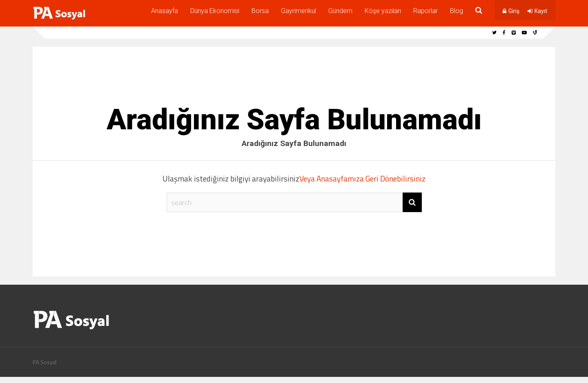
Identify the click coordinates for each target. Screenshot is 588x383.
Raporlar (425, 11)
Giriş (514, 11)
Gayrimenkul (298, 11)
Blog (457, 11)
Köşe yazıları (383, 11)
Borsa (260, 11)
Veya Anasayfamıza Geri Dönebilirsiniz (362, 178)
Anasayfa (165, 11)
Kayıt (541, 11)
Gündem (340, 11)
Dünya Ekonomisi (215, 11)
